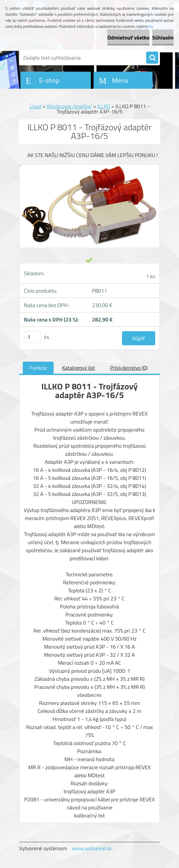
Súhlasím (163, 38)
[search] (152, 58)
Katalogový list (79, 368)
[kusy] (32, 337)
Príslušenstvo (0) (129, 368)
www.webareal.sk (92, 848)
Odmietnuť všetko (128, 38)
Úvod (35, 106)
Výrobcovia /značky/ (69, 106)
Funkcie (38, 368)
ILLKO (104, 106)
